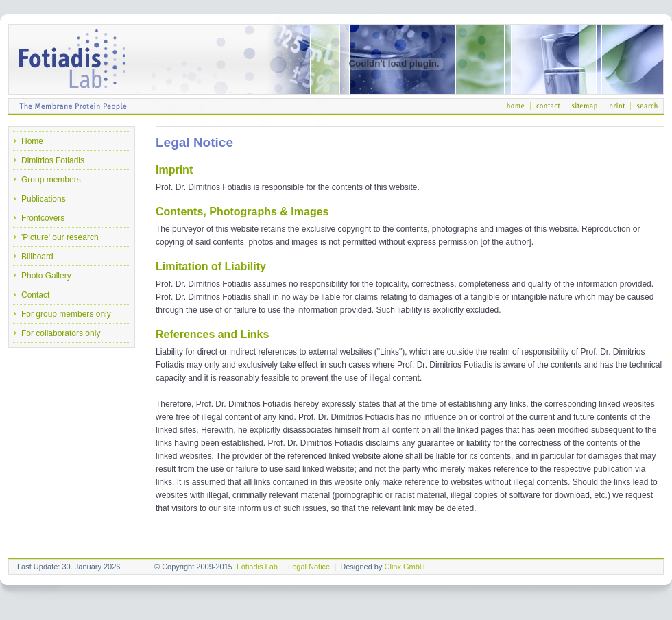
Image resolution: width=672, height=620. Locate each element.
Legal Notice (309, 567)
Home (32, 141)
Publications (44, 199)
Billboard (37, 257)
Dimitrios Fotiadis (53, 160)
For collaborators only (61, 333)
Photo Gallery (46, 276)
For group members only (66, 314)
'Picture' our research (60, 237)
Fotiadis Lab (257, 567)
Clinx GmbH (405, 567)
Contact (35, 295)
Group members (51, 180)
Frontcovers (43, 218)
